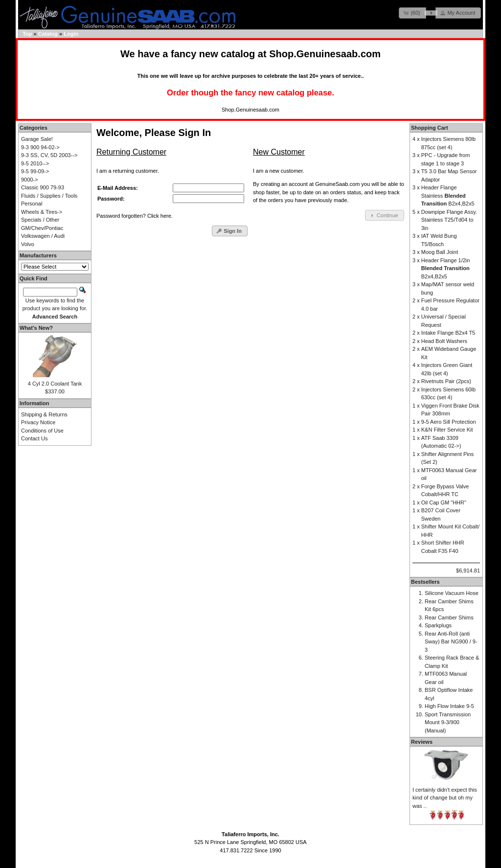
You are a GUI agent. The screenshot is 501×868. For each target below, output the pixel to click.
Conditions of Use (42, 431)
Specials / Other (40, 220)
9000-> (30, 180)
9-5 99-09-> (35, 171)
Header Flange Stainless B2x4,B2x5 (448, 195)
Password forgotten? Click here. (135, 216)
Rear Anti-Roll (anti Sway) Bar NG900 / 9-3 (451, 642)
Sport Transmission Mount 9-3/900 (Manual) (448, 722)
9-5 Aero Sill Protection (449, 422)
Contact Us (34, 438)
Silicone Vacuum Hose (452, 593)
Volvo (28, 244)
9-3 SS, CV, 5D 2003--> (49, 155)
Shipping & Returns (44, 414)
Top (27, 34)
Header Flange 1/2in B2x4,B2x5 (446, 268)
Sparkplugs (438, 625)
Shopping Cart (430, 128)
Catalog (48, 34)
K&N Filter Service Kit (447, 430)
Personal (32, 204)
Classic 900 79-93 (43, 187)
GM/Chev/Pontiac (42, 228)
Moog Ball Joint (440, 252)
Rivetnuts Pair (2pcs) (446, 381)
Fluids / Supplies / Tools (49, 196)
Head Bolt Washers (444, 341)
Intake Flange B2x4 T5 (448, 333)
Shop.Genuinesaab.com (325, 54)
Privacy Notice (38, 422)
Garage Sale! (37, 139)
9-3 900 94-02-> (40, 147)
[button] (412, 13)
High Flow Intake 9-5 (449, 706)
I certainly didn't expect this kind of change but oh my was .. (445, 798)
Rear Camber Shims (449, 617)
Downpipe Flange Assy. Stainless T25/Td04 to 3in (449, 220)
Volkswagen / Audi (43, 236)
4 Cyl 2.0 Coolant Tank (55, 384)
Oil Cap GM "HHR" (444, 503)
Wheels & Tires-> (42, 212)
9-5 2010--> (35, 163)
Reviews (422, 742)
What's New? (36, 328)
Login (71, 34)
